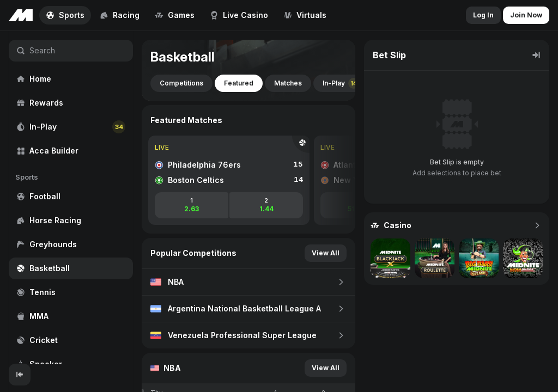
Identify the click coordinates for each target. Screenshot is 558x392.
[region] (71, 197)
